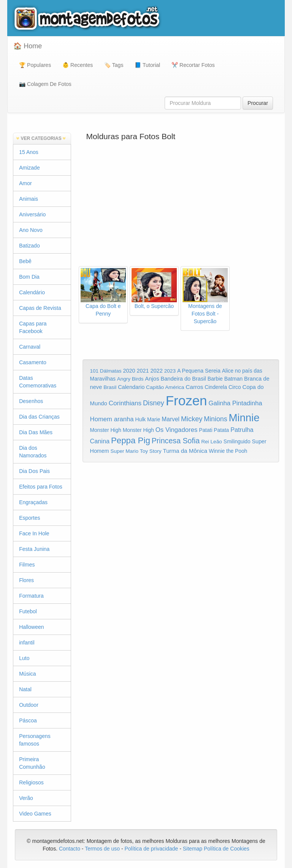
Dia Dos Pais (34, 471)
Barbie (215, 379)
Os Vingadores (177, 430)
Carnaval (30, 347)
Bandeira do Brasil (183, 379)
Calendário (32, 292)
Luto (24, 658)
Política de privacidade (151, 849)
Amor (25, 183)
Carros (194, 387)
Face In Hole (34, 533)
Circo (235, 387)
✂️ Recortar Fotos (193, 65)
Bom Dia (29, 277)
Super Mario (124, 451)
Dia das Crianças (39, 417)
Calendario (131, 387)
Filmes (27, 565)
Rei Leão (212, 442)
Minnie (244, 418)
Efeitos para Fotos (41, 487)
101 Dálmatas (106, 371)
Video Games (35, 814)
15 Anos (29, 152)
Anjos (152, 379)
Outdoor (29, 705)
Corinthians (125, 403)
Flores (26, 580)
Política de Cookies (227, 849)
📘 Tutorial (147, 65)
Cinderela (216, 387)
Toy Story (151, 451)
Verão (26, 798)
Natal (25, 689)
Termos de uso (102, 849)
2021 (143, 371)
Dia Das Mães (36, 432)
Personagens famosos (35, 740)
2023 (170, 371)
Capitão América (165, 387)
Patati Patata (214, 430)
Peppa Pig (131, 440)
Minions (215, 419)
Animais (29, 199)
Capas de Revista (40, 308)
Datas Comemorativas (38, 382)
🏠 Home (28, 46)
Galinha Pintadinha (235, 403)
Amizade (29, 168)
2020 (129, 371)
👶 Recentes (78, 65)
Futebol (28, 611)
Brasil (110, 387)
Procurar (258, 103)
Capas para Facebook (33, 327)
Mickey (192, 419)
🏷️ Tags (114, 65)
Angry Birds (130, 379)
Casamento (33, 362)
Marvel (171, 419)
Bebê (25, 261)
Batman (233, 379)
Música (27, 674)
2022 (156, 371)
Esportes (29, 518)
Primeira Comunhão (32, 763)
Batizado (29, 246)
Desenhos (31, 401)
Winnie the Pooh (228, 451)
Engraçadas (33, 502)
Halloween (31, 627)
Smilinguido (237, 442)
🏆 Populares (35, 65)
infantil (27, 643)
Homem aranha (112, 419)
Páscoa (28, 720)
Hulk (141, 419)
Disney (154, 403)
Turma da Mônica (185, 451)
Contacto (70, 849)
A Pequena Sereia (199, 371)
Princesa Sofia (176, 441)
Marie (154, 420)
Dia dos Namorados (33, 452)
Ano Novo (31, 230)
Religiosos (31, 782)
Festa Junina (34, 549)
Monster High (106, 430)
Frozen (186, 401)
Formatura (31, 596)
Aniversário (32, 214)
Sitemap (193, 849)
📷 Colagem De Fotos (45, 84)
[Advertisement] (181, 205)
